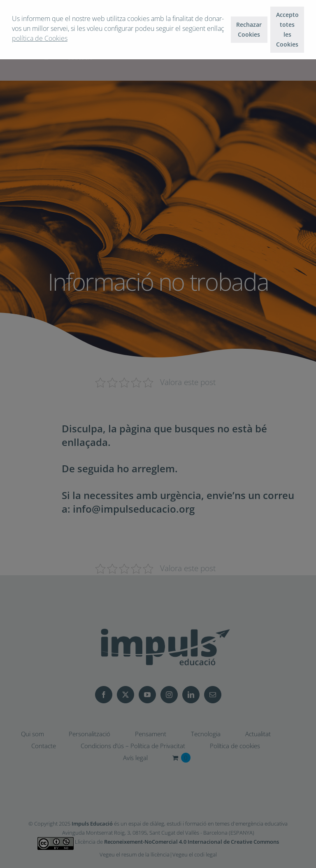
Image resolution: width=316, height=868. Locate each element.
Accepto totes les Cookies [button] (287, 29)
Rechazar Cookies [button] (249, 29)
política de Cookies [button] (40, 38)
